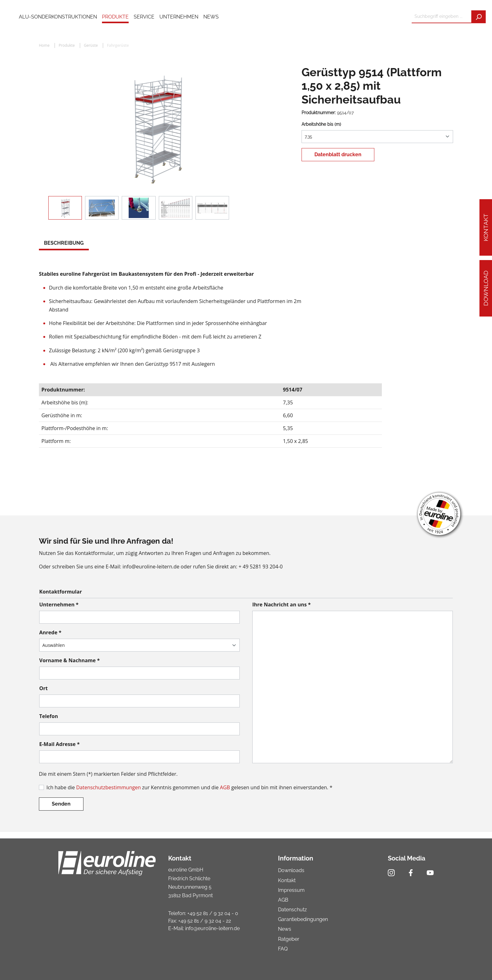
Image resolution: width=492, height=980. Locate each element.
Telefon (49, 716)
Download (486, 288)
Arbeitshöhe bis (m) (321, 124)
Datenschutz (292, 910)
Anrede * (50, 632)
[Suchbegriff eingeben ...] (442, 17)
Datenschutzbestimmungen (109, 787)
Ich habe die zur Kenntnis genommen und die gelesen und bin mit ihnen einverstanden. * (189, 787)
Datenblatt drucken (338, 154)
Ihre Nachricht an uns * (281, 605)
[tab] (64, 244)
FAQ (283, 949)
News (285, 929)
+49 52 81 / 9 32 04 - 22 (205, 921)
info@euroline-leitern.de (212, 928)
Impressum (291, 890)
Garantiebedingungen (303, 919)
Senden (61, 804)
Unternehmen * (59, 605)
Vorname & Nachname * (70, 660)
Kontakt (486, 227)
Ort (43, 688)
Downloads (291, 870)
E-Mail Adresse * (59, 744)
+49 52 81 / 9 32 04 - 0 (213, 913)
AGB (225, 787)
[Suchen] (479, 17)
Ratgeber (289, 939)
